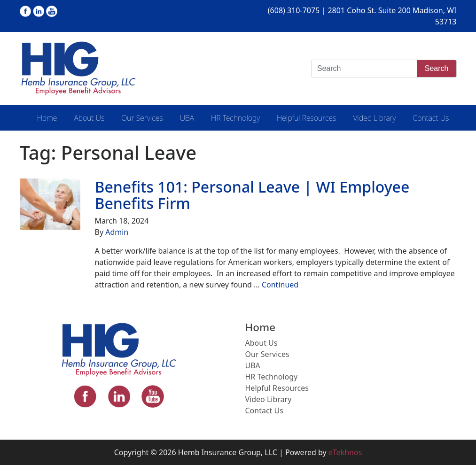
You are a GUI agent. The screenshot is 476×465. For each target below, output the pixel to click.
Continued (280, 285)
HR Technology (235, 118)
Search (437, 68)
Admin (117, 232)
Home (47, 118)
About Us (89, 118)
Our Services (142, 118)
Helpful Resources (306, 118)
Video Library (374, 118)
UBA (187, 118)
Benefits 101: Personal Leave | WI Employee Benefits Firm (252, 195)
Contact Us (431, 118)
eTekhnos (345, 452)
